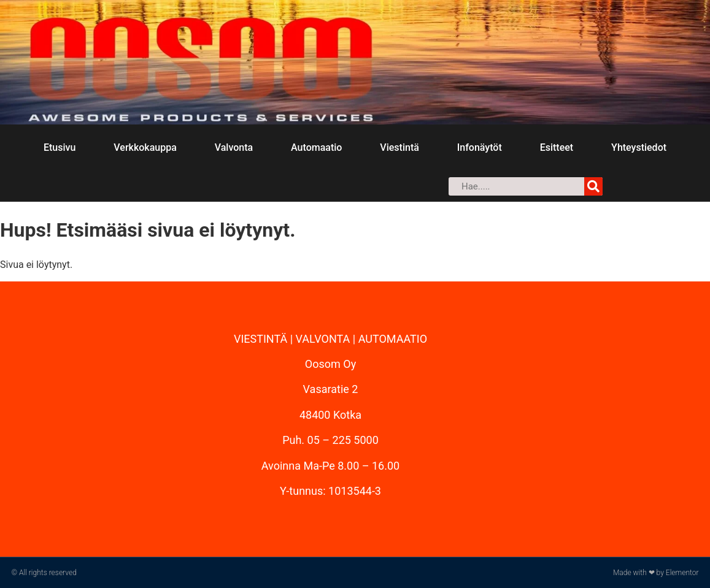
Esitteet (557, 147)
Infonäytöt (480, 147)
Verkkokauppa (145, 147)
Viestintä (399, 147)
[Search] (593, 186)
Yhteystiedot (639, 147)
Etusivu (60, 147)
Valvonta (234, 147)
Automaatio (316, 147)
